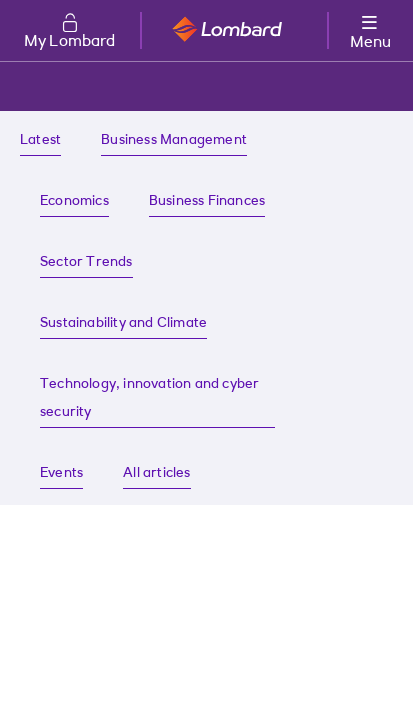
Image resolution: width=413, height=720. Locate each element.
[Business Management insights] (174, 141)
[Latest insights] (40, 141)
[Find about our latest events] (61, 474)
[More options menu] (370, 28)
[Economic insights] (74, 202)
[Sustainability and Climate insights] (123, 324)
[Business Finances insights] (207, 202)
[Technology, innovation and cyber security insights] (157, 399)
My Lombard (70, 42)
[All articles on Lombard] (156, 474)
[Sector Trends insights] (86, 263)
